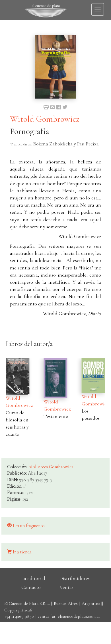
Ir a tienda (19, 552)
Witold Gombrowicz (45, 119)
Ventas (66, 587)
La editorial (33, 578)
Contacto (31, 587)
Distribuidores (75, 578)
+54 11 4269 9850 (19, 616)
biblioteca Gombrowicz (51, 467)
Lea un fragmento (26, 526)
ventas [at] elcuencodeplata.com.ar (69, 616)
